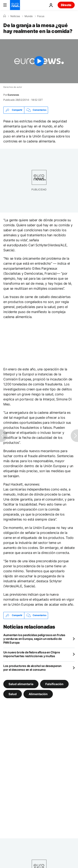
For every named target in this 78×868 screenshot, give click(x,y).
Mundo (29, 16)
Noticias (15, 16)
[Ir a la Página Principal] (15, 5)
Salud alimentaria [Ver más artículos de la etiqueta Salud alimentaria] (21, 684)
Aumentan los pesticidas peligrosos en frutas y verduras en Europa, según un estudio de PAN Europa (34, 639)
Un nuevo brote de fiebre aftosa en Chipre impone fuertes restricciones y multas (32, 654)
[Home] (5, 16)
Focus (41, 16)
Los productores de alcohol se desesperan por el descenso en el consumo (32, 668)
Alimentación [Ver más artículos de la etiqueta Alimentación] (38, 694)
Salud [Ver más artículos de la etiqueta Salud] (13, 694)
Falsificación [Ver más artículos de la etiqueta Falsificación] (54, 684)
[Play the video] (39, 61)
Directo (66, 5)
